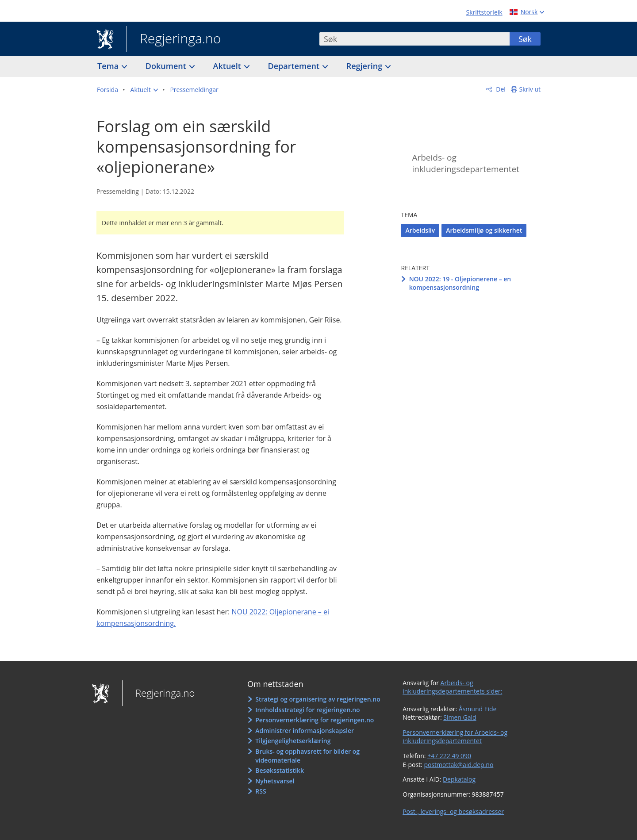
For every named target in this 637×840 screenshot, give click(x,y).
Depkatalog (459, 779)
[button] (144, 90)
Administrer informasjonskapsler (305, 731)
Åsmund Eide (478, 709)
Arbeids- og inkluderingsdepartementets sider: (452, 687)
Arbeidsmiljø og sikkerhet (484, 230)
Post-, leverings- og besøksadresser (453, 811)
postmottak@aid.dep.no (459, 765)
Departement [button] (295, 66)
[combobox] (414, 39)
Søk (525, 39)
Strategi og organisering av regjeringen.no (318, 699)
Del (500, 89)
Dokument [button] (167, 66)
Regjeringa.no (174, 39)
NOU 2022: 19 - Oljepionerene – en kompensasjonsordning (460, 283)
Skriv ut (530, 89)
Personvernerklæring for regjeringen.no (315, 720)
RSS (261, 791)
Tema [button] (109, 66)
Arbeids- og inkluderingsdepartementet (466, 163)
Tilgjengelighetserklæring (293, 741)
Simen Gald (460, 717)
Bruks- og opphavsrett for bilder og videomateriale (307, 756)
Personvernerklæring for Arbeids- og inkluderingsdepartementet (455, 737)
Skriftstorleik (484, 12)
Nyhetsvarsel (275, 781)
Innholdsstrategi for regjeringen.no (307, 710)
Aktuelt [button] (228, 66)
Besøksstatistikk (280, 770)
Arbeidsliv (420, 230)
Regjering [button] (365, 66)
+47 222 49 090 (449, 756)
